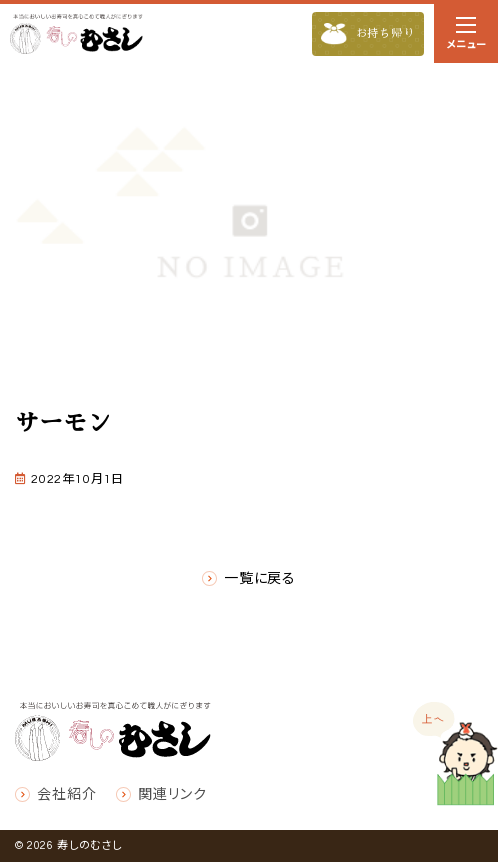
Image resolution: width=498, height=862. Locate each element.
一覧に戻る (260, 579)
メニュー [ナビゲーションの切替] (466, 37)
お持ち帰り (368, 34)
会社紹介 (66, 795)
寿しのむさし (89, 845)
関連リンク (172, 795)
